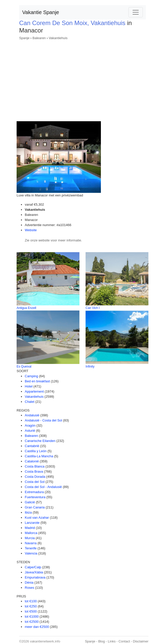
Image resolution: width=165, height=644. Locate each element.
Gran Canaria (35, 507)
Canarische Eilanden (40, 441)
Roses (30, 588)
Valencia (31, 553)
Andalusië (32, 415)
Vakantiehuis (58, 38)
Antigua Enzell (26, 308)
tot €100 (31, 601)
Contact (124, 641)
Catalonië (32, 461)
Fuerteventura (35, 497)
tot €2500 (32, 622)
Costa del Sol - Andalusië (43, 487)
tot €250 (31, 606)
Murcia (30, 538)
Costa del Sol (35, 482)
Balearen (39, 38)
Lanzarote (32, 523)
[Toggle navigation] (136, 12)
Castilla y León (36, 451)
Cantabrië (32, 446)
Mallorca (31, 533)
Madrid (30, 528)
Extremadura (34, 492)
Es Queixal (24, 367)
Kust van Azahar (37, 518)
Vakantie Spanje (41, 12)
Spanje (24, 38)
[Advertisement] (82, 79)
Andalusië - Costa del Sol (43, 420)
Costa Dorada (35, 477)
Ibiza (28, 512)
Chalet (30, 402)
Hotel (29, 386)
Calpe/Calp (33, 567)
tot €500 (31, 611)
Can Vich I (93, 308)
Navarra (31, 543)
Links (112, 641)
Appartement (34, 391)
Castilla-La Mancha (39, 456)
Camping (31, 376)
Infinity (90, 367)
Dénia (29, 582)
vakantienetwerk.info (45, 641)
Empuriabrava (35, 577)
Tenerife (31, 548)
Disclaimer (141, 641)
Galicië (30, 502)
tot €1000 (32, 617)
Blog (101, 641)
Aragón (30, 425)
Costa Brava (34, 471)
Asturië (30, 431)
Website (31, 230)
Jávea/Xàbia (34, 572)
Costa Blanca (35, 466)
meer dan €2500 (37, 627)
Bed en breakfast (37, 381)
